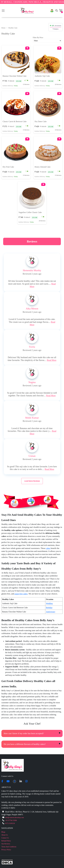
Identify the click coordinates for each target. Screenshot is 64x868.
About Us (5, 835)
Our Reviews (6, 844)
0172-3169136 (10, 823)
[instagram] (26, 781)
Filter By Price (38, 37)
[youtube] (8, 781)
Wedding (49, 603)
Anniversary (51, 612)
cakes (48, 548)
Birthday (49, 608)
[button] (52, 11)
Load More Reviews (32, 481)
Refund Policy (6, 841)
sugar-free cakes (21, 594)
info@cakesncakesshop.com (15, 817)
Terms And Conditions (9, 847)
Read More (52, 360)
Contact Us (5, 838)
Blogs (3, 832)
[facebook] (2, 781)
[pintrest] (15, 781)
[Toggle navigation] (3, 11)
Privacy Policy (6, 850)
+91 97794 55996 (11, 820)
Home (3, 28)
